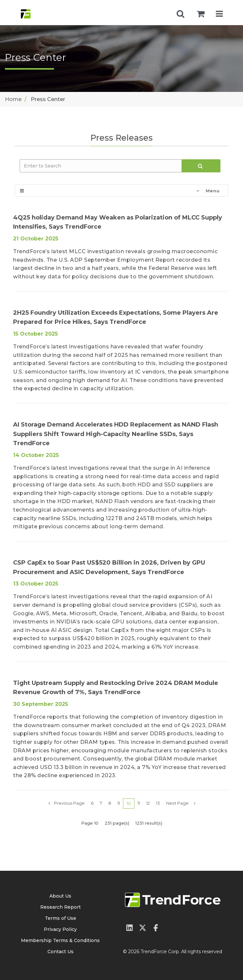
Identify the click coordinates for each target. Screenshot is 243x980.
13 (158, 803)
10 (129, 803)
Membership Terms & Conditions (60, 940)
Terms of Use (61, 918)
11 (139, 803)
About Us (60, 896)
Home (13, 99)
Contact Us (61, 952)
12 (148, 803)
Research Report (61, 907)
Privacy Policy (60, 929)
